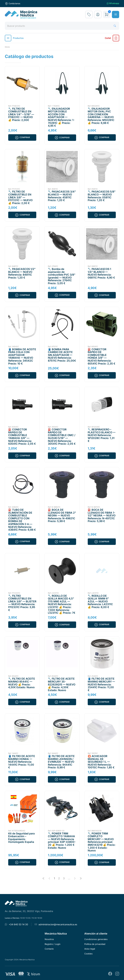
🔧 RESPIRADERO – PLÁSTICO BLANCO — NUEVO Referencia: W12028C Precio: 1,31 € (102, 435)
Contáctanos (13, 4)
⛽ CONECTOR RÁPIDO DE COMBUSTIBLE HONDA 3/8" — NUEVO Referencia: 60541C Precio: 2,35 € (102, 356)
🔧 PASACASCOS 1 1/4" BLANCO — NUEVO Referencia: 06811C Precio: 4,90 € (101, 273)
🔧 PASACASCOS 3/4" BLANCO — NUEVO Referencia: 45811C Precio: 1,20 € (62, 196)
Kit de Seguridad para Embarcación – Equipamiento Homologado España (21, 838)
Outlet (112, 38)
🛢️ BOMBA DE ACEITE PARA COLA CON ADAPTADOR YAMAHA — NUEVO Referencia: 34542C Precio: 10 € (22, 356)
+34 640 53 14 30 (18, 924)
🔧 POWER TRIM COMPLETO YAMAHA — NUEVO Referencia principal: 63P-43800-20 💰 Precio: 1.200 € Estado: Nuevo (62, 841)
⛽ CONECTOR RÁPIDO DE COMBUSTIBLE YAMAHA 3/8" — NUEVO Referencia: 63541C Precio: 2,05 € (22, 437)
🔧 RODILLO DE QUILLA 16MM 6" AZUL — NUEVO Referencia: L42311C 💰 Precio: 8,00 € (100, 601)
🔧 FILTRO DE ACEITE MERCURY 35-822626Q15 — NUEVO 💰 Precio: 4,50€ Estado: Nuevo (62, 684)
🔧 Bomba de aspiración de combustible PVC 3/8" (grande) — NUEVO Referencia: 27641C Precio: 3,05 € (62, 276)
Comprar (22, 137)
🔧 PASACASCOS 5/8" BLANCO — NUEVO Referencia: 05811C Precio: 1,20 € (102, 196)
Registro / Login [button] (53, 944)
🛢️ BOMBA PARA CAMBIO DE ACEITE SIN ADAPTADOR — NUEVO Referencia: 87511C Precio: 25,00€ (62, 355)
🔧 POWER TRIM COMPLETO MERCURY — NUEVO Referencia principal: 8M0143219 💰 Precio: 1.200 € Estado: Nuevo (102, 842)
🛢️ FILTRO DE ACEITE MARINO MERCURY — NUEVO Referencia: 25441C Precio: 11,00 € (101, 684)
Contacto (49, 949)
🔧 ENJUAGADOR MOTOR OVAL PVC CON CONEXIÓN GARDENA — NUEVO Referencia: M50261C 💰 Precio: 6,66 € (101, 116)
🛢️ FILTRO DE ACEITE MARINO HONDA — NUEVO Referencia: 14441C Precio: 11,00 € (22, 762)
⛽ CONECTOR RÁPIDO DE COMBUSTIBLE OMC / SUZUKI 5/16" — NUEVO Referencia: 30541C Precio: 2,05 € (62, 437)
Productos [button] (14, 38)
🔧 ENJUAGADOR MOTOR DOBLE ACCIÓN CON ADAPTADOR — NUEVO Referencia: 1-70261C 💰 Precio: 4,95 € (61, 117)
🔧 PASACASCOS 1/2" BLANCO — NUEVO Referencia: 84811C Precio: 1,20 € (22, 273)
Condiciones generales (96, 939)
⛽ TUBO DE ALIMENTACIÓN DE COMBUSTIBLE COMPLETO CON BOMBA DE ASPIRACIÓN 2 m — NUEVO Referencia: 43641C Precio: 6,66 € (22, 520)
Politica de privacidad (95, 944)
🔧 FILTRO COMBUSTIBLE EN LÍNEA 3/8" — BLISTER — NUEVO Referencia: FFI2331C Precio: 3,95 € (22, 603)
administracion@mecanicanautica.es (58, 924)
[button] (98, 14)
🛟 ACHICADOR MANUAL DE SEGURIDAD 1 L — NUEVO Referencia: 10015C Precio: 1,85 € (101, 762)
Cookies (88, 954)
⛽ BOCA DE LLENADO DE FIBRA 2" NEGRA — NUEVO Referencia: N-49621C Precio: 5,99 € (62, 515)
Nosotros (49, 939)
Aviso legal (90, 949)
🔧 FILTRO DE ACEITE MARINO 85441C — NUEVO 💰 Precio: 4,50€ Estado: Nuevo (22, 683)
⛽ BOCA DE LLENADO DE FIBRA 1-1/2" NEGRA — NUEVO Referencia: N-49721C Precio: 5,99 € (102, 515)
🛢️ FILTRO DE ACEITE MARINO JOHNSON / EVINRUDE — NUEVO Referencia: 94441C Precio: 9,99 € (61, 762)
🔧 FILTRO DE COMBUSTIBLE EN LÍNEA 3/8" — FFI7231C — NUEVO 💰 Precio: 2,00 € (20, 197)
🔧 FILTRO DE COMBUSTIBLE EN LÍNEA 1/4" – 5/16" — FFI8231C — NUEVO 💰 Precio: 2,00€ (21, 114)
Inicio (7, 47)
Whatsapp (113, 3)
